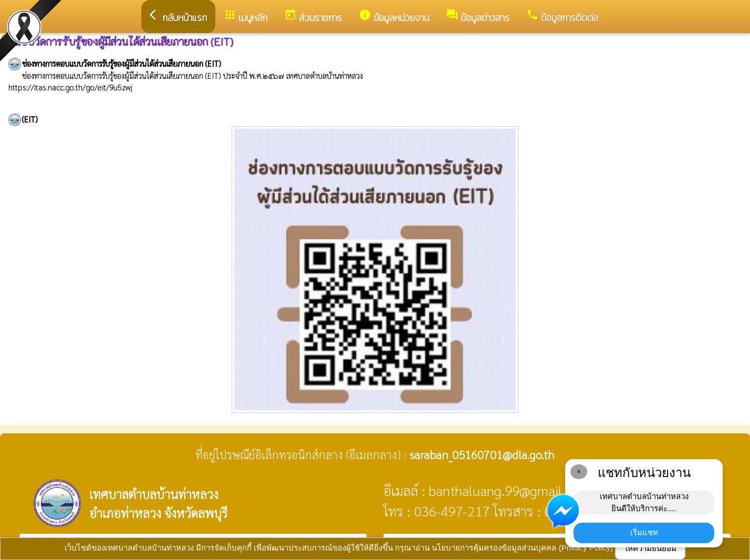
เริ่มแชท (644, 532)
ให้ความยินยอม (650, 548)
